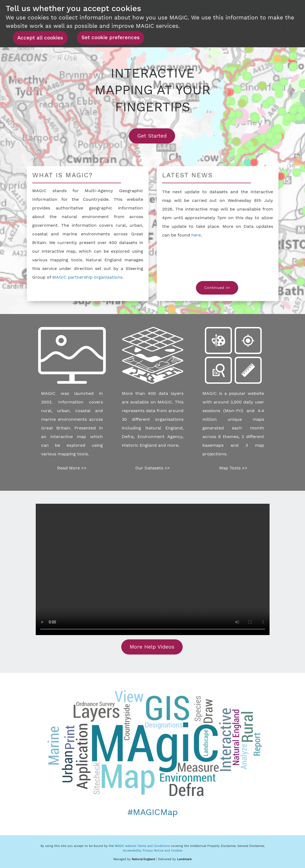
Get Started (156, 136)
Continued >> (217, 288)
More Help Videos (152, 647)
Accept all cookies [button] (40, 38)
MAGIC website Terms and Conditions (142, 846)
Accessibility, (133, 851)
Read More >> (72, 468)
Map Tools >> (233, 468)
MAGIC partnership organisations (87, 277)
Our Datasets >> (153, 468)
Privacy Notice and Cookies (163, 851)
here (196, 235)
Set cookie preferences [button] (111, 38)
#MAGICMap (153, 812)
